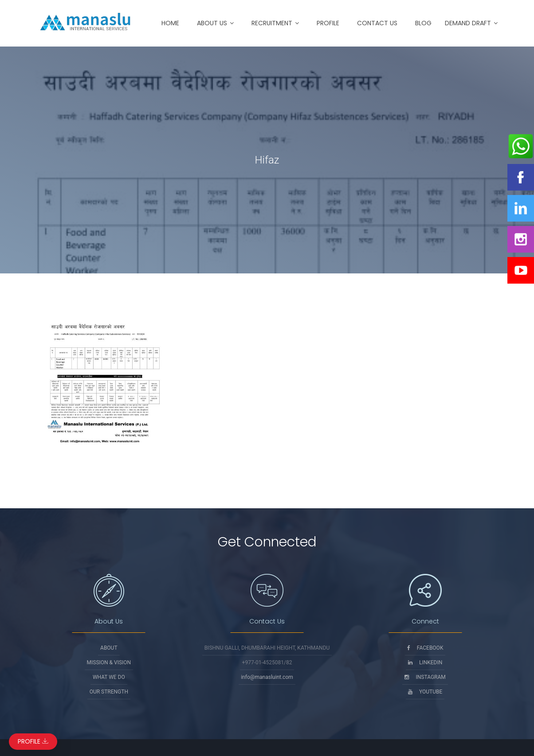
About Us (212, 23)
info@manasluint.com (267, 677)
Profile (328, 23)
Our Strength (109, 692)
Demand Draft (468, 23)
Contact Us (377, 23)
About (109, 648)
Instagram (425, 677)
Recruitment (272, 23)
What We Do (109, 677)
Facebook (425, 648)
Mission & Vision (109, 662)
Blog (423, 23)
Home (170, 23)
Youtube (425, 692)
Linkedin (425, 662)
